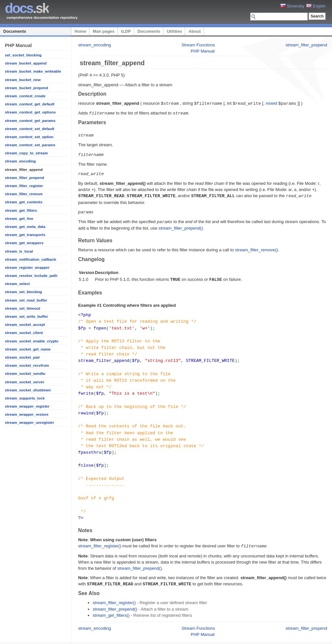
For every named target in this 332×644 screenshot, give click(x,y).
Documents (15, 31)
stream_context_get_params (30, 121)
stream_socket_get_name (28, 349)
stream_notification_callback (30, 259)
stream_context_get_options (30, 112)
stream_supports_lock (25, 398)
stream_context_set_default (30, 129)
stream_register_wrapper (27, 268)
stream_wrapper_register (27, 406)
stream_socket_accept (25, 325)
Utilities (174, 31)
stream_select (17, 284)
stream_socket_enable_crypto (32, 341)
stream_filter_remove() (257, 247)
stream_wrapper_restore (27, 414)
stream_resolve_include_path (31, 276)
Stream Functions (198, 45)
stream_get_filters (21, 210)
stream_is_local (19, 251)
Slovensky (292, 6)
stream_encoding (20, 161)
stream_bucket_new (23, 80)
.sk (27, 8)
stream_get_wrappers (24, 243)
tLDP (126, 31)
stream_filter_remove (24, 194)
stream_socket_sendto (25, 374)
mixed (271, 103)
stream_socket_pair (22, 357)
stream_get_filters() (111, 601)
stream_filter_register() (100, 533)
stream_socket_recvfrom (27, 365)
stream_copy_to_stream (26, 153)
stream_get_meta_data (25, 227)
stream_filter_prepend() (181, 226)
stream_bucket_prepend (26, 88)
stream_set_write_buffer (26, 316)
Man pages (104, 31)
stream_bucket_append (26, 63)
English (316, 6)
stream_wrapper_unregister (30, 423)
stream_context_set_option (29, 137)
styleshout (317, 636)
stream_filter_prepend (24, 178)
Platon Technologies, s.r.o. (137, 636)
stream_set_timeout (23, 308)
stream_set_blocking (24, 292)
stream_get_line (19, 219)
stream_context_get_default (30, 104)
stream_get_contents (24, 202)
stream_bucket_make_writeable (33, 71)
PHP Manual (203, 51)
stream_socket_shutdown (28, 390)
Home (80, 31)
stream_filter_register (24, 186)
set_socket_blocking (23, 55)
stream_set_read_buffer (26, 300)
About (195, 31)
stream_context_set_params (30, 145)
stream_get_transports (25, 235)
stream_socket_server (25, 382)
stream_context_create (25, 96)
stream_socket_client (24, 333)
